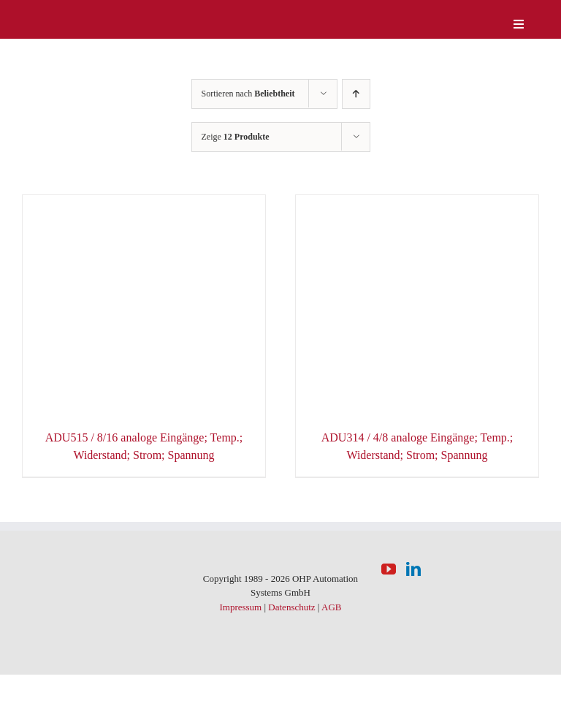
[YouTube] (389, 569)
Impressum (240, 607)
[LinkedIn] (413, 569)
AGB (331, 607)
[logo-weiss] (66, 14)
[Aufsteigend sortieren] (356, 94)
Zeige (236, 137)
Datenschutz (291, 607)
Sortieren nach (248, 94)
